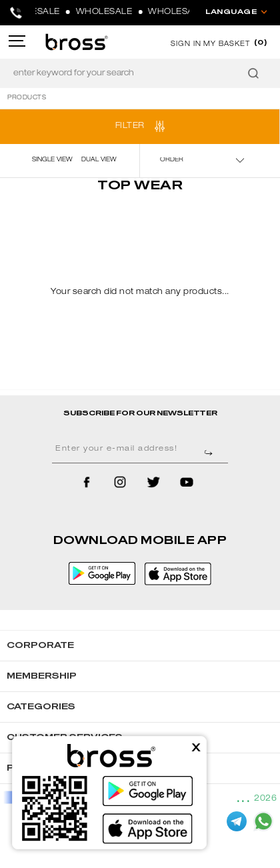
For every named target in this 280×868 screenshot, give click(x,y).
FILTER (130, 126)
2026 (265, 799)
